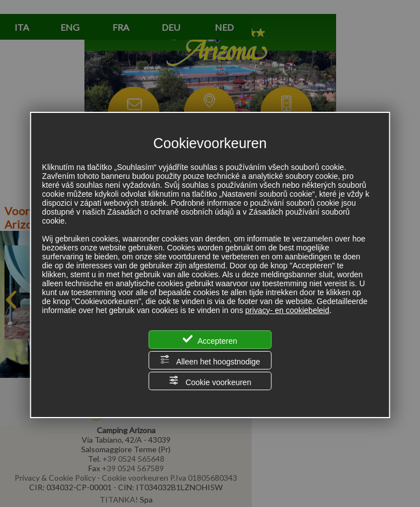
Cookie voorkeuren (210, 381)
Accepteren (210, 340)
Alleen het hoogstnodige (210, 360)
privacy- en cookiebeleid (287, 310)
